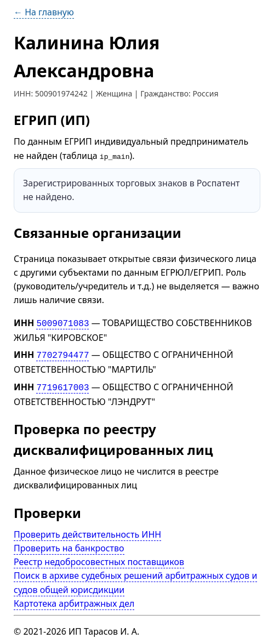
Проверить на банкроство (69, 545)
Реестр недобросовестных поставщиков (99, 558)
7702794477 (62, 354)
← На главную (44, 12)
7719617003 (62, 384)
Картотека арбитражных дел (74, 600)
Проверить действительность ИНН (87, 531)
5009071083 (62, 322)
